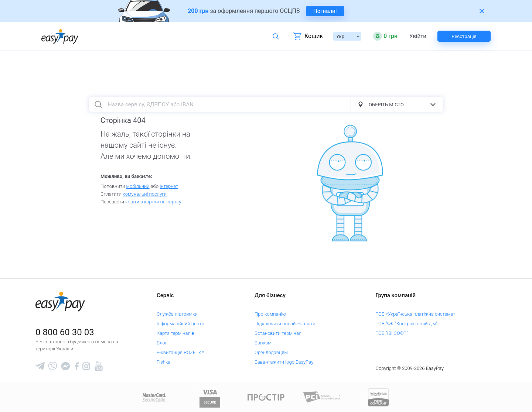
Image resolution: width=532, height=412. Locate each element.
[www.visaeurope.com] (210, 397)
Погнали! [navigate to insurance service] (325, 11)
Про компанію (270, 314)
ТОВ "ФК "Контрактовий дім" (407, 324)
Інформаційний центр (180, 324)
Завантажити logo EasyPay (284, 362)
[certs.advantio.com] (378, 397)
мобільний (138, 186)
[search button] (98, 104)
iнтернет (169, 186)
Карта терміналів (175, 333)
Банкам (263, 343)
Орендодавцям (271, 352)
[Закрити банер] (482, 11)
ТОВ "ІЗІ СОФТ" (392, 333)
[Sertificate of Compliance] (322, 397)
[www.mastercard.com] (154, 397)
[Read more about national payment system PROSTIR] (266, 397)
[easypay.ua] (60, 36)
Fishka (163, 362)
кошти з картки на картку (153, 202)
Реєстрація (464, 36)
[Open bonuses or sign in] (385, 36)
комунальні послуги (145, 194)
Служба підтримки (177, 314)
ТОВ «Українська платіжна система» (416, 314)
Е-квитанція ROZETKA (181, 352)
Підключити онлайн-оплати (285, 324)
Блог (162, 343)
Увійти (418, 36)
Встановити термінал (278, 333)
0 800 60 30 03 (65, 332)
